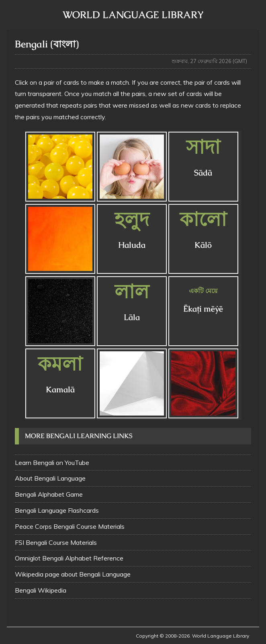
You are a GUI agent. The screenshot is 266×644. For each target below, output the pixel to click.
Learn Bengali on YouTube (52, 463)
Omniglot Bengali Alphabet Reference (69, 558)
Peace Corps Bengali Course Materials (70, 526)
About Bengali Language (50, 478)
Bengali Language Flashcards (57, 510)
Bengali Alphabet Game (49, 494)
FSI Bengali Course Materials (56, 542)
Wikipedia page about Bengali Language (73, 574)
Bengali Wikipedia (41, 590)
